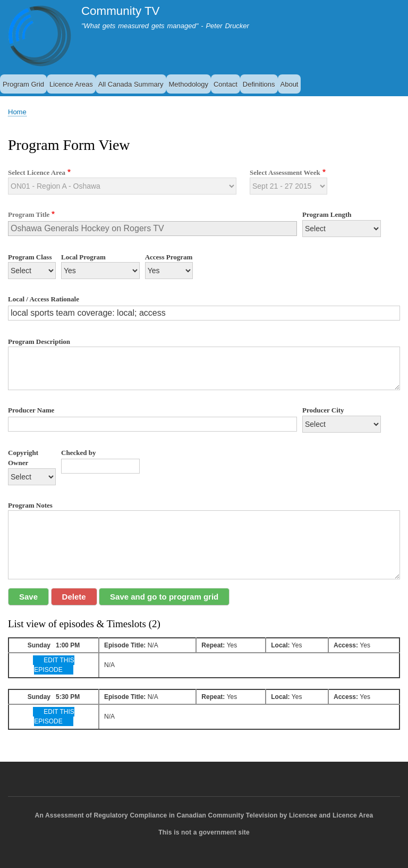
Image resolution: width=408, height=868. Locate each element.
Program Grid (23, 84)
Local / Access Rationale (44, 299)
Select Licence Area (37, 172)
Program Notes (30, 505)
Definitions (259, 84)
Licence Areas (71, 84)
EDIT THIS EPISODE (54, 665)
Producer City (323, 410)
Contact (226, 84)
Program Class (30, 257)
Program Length (327, 214)
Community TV (121, 11)
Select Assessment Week (285, 172)
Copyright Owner (23, 458)
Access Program (169, 257)
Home (17, 112)
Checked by (78, 453)
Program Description (39, 342)
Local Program (83, 257)
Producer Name (31, 410)
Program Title (29, 214)
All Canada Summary (131, 84)
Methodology (189, 84)
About (290, 84)
